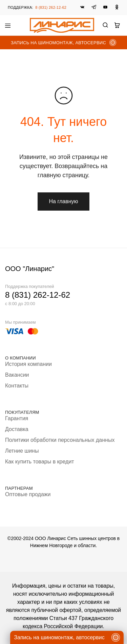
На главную (64, 201)
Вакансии (17, 375)
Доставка (17, 429)
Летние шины (22, 451)
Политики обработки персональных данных (60, 440)
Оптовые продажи (28, 494)
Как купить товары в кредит (40, 462)
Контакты (17, 386)
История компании (28, 364)
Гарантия (17, 418)
